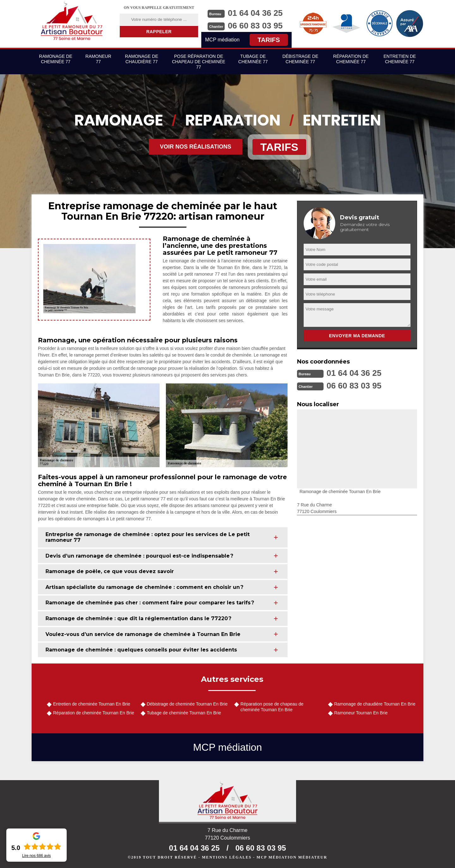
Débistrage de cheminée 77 (300, 59)
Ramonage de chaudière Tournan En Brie (375, 704)
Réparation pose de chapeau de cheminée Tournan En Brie (272, 707)
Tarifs (269, 40)
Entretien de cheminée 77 (400, 59)
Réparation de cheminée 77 (351, 59)
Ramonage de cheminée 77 (56, 59)
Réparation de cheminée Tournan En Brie (94, 713)
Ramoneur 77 (98, 59)
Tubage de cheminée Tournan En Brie (184, 713)
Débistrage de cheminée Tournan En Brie (187, 704)
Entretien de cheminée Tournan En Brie (92, 704)
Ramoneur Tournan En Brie (361, 713)
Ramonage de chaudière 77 (142, 59)
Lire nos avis (36, 856)
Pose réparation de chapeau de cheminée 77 (199, 62)
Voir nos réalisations (196, 147)
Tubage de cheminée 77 (253, 59)
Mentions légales (227, 857)
